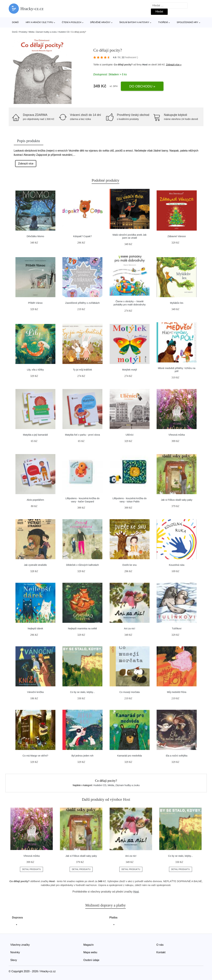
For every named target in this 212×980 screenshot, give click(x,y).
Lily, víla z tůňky (35, 370)
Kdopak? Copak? (82, 236)
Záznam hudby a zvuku (46, 32)
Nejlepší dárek (35, 628)
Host (145, 65)
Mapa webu (90, 952)
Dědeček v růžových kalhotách (83, 565)
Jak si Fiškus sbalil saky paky (177, 500)
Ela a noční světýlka (177, 756)
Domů (15, 22)
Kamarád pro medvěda (130, 756)
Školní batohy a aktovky (134, 22)
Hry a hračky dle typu (39, 22)
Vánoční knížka (35, 692)
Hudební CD (64, 32)
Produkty (23, 32)
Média (31, 32)
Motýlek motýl (130, 370)
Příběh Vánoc (35, 303)
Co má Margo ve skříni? (35, 756)
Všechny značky (20, 945)
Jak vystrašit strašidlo (35, 565)
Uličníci (130, 435)
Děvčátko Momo (35, 236)
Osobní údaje (91, 960)
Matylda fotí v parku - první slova (82, 435)
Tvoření (163, 22)
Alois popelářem (35, 500)
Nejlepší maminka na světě (83, 628)
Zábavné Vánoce (177, 236)
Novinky (15, 952)
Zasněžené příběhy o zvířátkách (83, 303)
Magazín (89, 945)
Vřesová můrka (177, 435)
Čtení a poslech (72, 22)
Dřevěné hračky (100, 22)
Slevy (14, 960)
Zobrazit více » (174, 65)
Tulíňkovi (177, 628)
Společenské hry (187, 22)
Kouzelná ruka (177, 565)
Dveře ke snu (129, 565)
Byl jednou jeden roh (83, 756)
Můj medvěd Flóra (177, 692)
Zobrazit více (26, 164)
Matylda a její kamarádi (35, 435)
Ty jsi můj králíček (82, 370)
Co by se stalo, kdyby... (82, 692)
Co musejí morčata (129, 692)
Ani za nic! (130, 628)
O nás (160, 945)
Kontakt (161, 952)
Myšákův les (177, 303)
